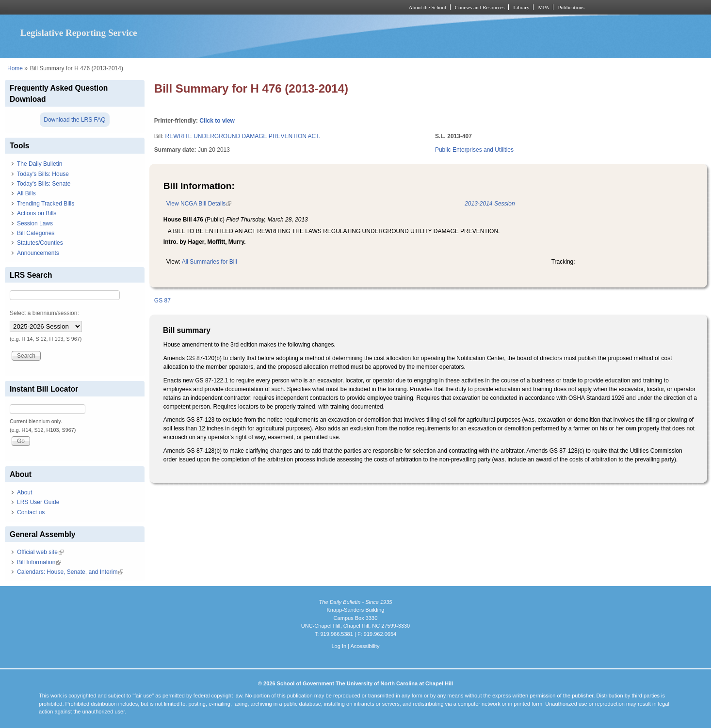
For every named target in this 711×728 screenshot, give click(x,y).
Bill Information (39, 562)
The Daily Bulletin (40, 164)
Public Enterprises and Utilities (474, 150)
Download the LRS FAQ (74, 120)
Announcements (38, 253)
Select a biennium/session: (44, 313)
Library (521, 7)
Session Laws (35, 223)
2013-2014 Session (490, 204)
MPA (543, 7)
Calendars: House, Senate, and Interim (70, 572)
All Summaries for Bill (210, 262)
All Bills (26, 193)
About (24, 492)
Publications (571, 7)
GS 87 (162, 301)
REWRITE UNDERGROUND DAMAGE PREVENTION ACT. (243, 136)
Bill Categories (36, 233)
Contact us (31, 512)
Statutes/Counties (40, 243)
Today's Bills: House (43, 174)
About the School (428, 7)
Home (15, 68)
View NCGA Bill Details (199, 204)
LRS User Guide (38, 502)
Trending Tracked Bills (46, 204)
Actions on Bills (37, 213)
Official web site (40, 552)
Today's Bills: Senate (44, 184)
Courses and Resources (480, 7)
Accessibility (365, 646)
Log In (339, 646)
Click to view (217, 121)
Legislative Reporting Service (79, 33)
